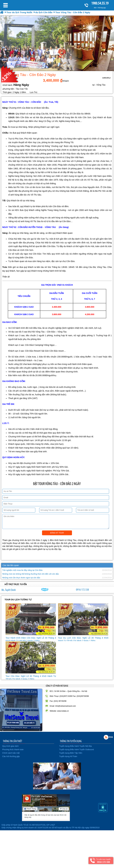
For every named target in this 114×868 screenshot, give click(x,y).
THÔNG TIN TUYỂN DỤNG (71, 741)
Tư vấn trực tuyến (103, 861)
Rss (106, 737)
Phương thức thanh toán (13, 749)
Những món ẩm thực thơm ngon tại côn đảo (21, 578)
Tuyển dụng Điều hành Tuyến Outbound (77, 749)
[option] (57, 43)
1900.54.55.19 (100, 3)
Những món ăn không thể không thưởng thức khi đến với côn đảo (31, 574)
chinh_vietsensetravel (45, 590)
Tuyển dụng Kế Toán (68, 756)
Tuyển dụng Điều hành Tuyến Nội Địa (75, 746)
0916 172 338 (82, 590)
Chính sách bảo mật (11, 753)
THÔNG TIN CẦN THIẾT (12, 741)
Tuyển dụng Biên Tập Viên (71, 753)
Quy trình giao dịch (10, 746)
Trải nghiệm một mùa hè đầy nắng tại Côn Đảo (22, 570)
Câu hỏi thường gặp (11, 756)
